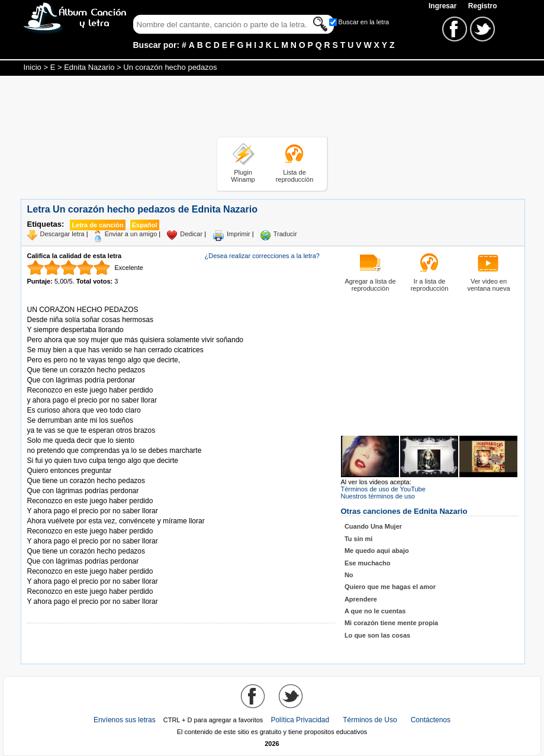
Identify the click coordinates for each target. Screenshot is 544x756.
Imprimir (239, 234)
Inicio (33, 67)
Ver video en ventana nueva (488, 285)
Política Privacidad (300, 720)
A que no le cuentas (375, 611)
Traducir (285, 234)
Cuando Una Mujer (373, 526)
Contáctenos (431, 720)
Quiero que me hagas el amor (390, 587)
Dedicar (191, 234)
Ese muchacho (368, 563)
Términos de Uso (370, 720)
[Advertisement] (272, 108)
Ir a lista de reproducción (430, 285)
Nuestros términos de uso (378, 496)
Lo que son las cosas (377, 635)
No (349, 575)
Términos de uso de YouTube (383, 489)
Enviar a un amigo (131, 234)
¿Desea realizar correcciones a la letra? (262, 256)
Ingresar (444, 6)
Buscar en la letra (364, 22)
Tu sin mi (358, 539)
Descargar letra (62, 234)
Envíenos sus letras (125, 720)
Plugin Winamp (243, 176)
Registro (483, 6)
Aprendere (361, 599)
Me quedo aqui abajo (377, 551)
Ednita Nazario (89, 67)
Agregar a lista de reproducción (370, 285)
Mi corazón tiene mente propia (391, 623)
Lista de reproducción (295, 176)
